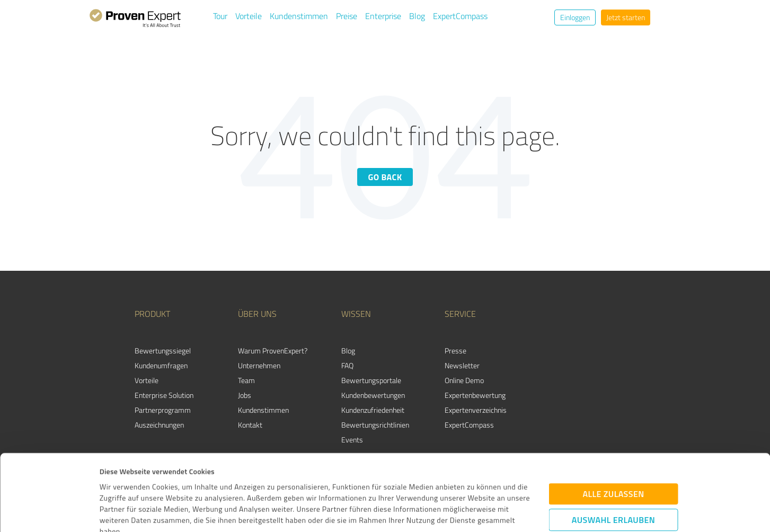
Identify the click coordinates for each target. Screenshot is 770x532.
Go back (385, 177)
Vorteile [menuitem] (147, 380)
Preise (347, 16)
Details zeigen (463, 512)
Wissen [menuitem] (356, 314)
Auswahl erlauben (613, 449)
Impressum (118, 482)
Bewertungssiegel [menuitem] (163, 351)
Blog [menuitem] (348, 351)
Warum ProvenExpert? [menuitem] (273, 351)
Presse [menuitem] (455, 351)
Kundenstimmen (299, 16)
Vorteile (249, 16)
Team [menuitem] (246, 380)
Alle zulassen (613, 423)
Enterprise (383, 16)
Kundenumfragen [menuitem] (161, 365)
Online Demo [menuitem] (464, 380)
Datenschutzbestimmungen (189, 482)
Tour (220, 16)
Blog (417, 16)
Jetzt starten (626, 17)
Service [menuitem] (460, 314)
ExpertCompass (460, 16)
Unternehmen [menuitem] (259, 365)
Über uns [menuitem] (257, 314)
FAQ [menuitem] (347, 365)
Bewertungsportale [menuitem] (371, 380)
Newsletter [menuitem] (462, 365)
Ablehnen (613, 482)
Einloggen (575, 17)
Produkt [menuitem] (152, 314)
